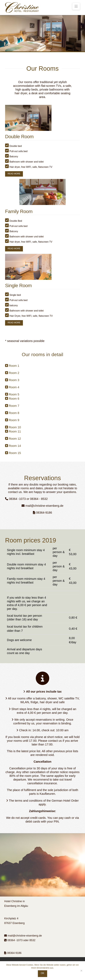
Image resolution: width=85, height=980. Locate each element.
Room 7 (14, 406)
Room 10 (15, 427)
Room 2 (14, 373)
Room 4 (14, 387)
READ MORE (14, 174)
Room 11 (15, 431)
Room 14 (15, 446)
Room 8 (14, 413)
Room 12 (15, 439)
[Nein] (81, 971)
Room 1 (14, 366)
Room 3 (14, 380)
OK (42, 973)
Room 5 (14, 394)
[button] (76, 6)
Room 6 (14, 399)
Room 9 (14, 420)
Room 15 (15, 453)
